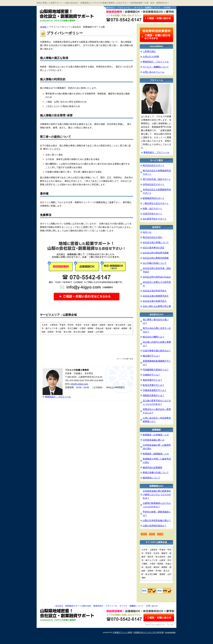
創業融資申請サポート (154, 198)
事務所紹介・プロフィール (117, 8)
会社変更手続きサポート (155, 219)
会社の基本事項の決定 (154, 248)
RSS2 (152, 534)
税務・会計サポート (153, 208)
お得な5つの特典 (151, 57)
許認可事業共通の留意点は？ (157, 351)
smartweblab (170, 632)
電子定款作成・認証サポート (157, 179)
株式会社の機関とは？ (154, 337)
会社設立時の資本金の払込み (157, 277)
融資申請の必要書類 (153, 467)
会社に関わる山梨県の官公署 (157, 306)
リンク (170, 625)
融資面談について (151, 478)
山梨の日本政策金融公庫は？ (157, 520)
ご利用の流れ (149, 51)
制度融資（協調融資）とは (156, 454)
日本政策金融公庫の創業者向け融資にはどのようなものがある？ (157, 494)
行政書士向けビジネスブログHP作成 (148, 632)
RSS (144, 534)
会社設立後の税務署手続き (156, 296)
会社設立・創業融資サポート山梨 (70, 15)
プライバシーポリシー (155, 625)
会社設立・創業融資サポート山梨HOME (73, 606)
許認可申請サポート (153, 214)
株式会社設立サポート (154, 165)
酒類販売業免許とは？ (154, 395)
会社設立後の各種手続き (155, 301)
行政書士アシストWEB (122, 632)
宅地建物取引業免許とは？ (156, 370)
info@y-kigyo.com (79, 384)
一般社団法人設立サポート (156, 203)
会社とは (147, 232)
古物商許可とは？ (151, 375)
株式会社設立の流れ (153, 237)
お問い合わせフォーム (154, 72)
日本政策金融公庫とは (154, 440)
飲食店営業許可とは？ (154, 385)
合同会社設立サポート (154, 184)
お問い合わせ (152, 606)
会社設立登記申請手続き (155, 291)
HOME (167, 8)
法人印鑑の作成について (155, 263)
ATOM (160, 534)
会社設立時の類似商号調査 (156, 253)
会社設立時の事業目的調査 (156, 258)
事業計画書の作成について (156, 472)
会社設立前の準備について (156, 242)
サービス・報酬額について (147, 8)
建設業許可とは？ (151, 356)
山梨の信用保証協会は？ (155, 526)
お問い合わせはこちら (159, 18)
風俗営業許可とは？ (153, 380)
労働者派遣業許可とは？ (155, 390)
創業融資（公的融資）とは (156, 435)
